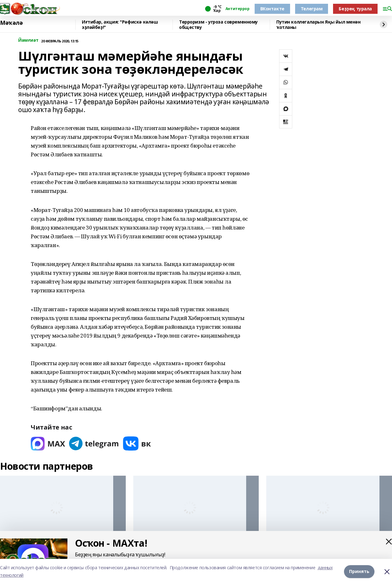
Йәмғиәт (28, 40)
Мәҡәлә (11, 23)
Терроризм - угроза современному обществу (218, 25)
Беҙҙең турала (355, 9)
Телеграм (312, 9)
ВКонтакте (272, 9)
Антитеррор (238, 9)
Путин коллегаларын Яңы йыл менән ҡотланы (318, 25)
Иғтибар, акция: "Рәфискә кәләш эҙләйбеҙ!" (120, 25)
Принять (359, 571)
